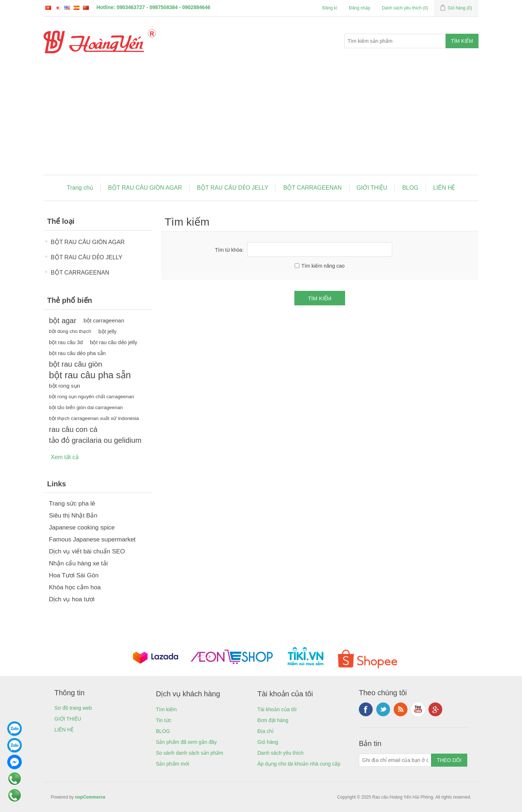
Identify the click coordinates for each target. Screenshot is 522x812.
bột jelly (108, 331)
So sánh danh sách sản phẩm (190, 753)
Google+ (435, 709)
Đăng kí (330, 8)
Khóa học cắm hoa (75, 587)
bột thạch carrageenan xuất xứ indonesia (94, 418)
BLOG (410, 188)
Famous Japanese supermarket (92, 539)
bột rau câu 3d (66, 342)
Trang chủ (80, 188)
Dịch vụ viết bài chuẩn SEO (87, 551)
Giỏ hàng (268, 742)
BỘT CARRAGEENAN (312, 188)
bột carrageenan (104, 320)
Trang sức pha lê (72, 504)
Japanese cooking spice (82, 527)
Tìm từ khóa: (229, 250)
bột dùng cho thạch (70, 331)
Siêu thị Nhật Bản (73, 516)
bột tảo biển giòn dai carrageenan (86, 407)
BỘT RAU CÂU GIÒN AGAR (145, 188)
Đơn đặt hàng (273, 720)
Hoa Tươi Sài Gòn (74, 575)
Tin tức (164, 720)
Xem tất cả (65, 457)
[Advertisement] (261, 120)
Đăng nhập (359, 8)
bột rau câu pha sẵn (90, 375)
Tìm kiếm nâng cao (323, 266)
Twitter (383, 709)
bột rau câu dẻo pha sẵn (77, 353)
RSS (401, 709)
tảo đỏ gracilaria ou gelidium (95, 440)
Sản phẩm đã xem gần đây (186, 742)
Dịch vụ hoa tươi (72, 599)
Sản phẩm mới (173, 764)
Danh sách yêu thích (281, 753)
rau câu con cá (73, 429)
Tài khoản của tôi (277, 709)
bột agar (63, 321)
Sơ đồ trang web (73, 708)
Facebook (366, 709)
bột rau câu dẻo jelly (113, 342)
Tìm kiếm (166, 709)
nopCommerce (90, 797)
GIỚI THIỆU (372, 188)
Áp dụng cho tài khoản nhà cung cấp (299, 764)
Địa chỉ (266, 731)
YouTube (418, 709)
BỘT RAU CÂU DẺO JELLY (233, 188)
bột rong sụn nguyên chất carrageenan (92, 397)
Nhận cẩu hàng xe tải (78, 563)
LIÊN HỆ (444, 188)
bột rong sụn (65, 386)
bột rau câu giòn (76, 364)
